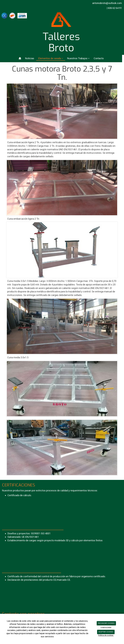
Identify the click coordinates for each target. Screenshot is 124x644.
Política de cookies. (106, 635)
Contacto (99, 58)
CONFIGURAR (106, 628)
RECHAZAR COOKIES (106, 623)
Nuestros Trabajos (78, 58)
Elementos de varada (51, 58)
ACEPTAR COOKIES (106, 632)
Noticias (30, 58)
